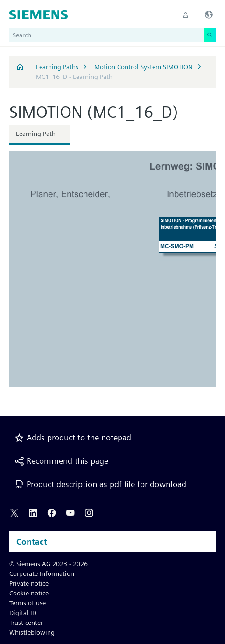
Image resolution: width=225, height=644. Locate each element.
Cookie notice (29, 593)
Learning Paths (57, 67)
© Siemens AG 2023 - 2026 (49, 564)
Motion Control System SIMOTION (144, 67)
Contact (32, 541)
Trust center (26, 623)
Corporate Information (42, 573)
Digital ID (23, 613)
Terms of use (28, 603)
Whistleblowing (32, 632)
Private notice (29, 583)
